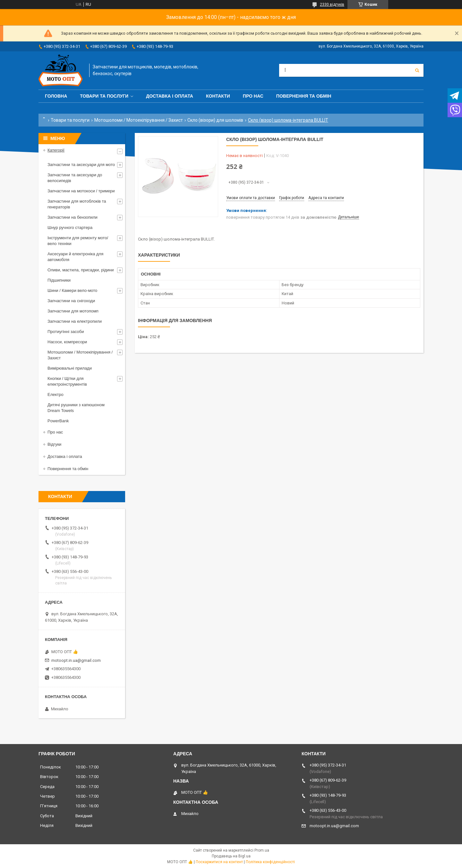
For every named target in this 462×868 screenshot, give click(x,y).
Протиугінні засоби (66, 332)
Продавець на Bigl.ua (231, 856)
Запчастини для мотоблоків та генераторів (77, 204)
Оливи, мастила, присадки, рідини (81, 270)
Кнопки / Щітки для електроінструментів (67, 381)
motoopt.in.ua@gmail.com (76, 660)
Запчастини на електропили (75, 321)
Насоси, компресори (67, 342)
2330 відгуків (332, 4)
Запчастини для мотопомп (73, 311)
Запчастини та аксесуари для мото (81, 165)
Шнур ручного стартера (70, 228)
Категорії (56, 150)
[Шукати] (417, 70)
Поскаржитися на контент (219, 862)
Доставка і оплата (170, 96)
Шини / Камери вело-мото (72, 290)
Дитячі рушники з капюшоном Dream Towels (76, 408)
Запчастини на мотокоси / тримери (81, 191)
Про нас (253, 96)
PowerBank (58, 421)
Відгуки (54, 444)
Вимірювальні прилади (70, 368)
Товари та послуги (104, 96)
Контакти (218, 96)
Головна (56, 96)
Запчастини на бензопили (73, 217)
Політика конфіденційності (270, 862)
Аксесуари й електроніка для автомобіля (75, 257)
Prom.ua (262, 850)
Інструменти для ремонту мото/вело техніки (78, 241)
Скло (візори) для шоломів (215, 120)
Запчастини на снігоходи (71, 301)
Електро (56, 395)
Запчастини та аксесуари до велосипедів (75, 178)
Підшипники (59, 280)
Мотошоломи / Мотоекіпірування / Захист (139, 120)
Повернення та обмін (304, 96)
